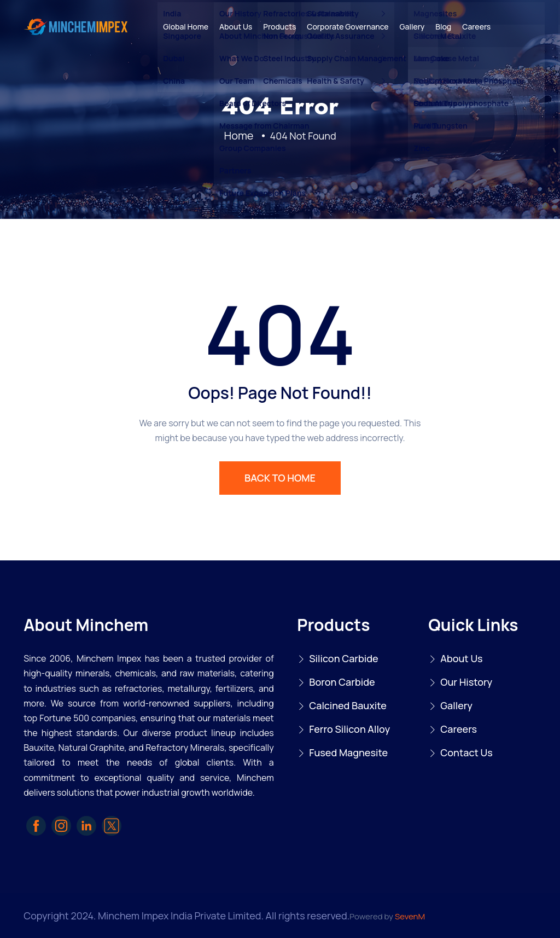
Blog (443, 27)
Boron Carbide (342, 682)
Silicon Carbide (344, 658)
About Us (236, 27)
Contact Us (466, 752)
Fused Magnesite (348, 752)
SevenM (410, 916)
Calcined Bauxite (348, 705)
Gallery (412, 27)
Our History (466, 682)
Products (279, 27)
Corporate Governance (348, 27)
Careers (476, 27)
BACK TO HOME (280, 478)
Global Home (186, 27)
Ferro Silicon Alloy (349, 729)
